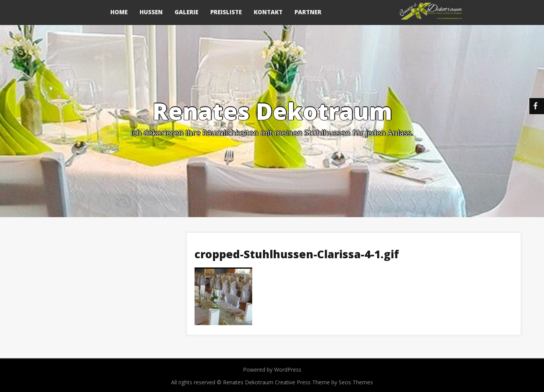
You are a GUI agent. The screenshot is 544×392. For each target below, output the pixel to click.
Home (119, 12)
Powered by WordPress (272, 370)
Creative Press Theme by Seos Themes (324, 382)
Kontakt (268, 12)
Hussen (151, 12)
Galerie (186, 12)
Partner (308, 12)
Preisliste (226, 12)
